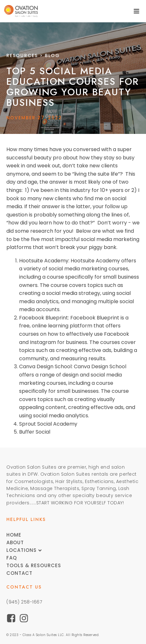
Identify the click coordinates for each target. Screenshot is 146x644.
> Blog (33, 55)
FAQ (12, 558)
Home (14, 535)
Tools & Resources (34, 565)
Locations (24, 550)
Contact (19, 573)
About (15, 542)
